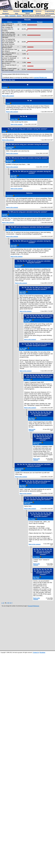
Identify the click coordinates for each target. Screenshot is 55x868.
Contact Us (36, 653)
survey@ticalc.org (40, 77)
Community (13, 16)
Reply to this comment (8, 96)
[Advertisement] (25, 629)
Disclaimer (43, 653)
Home (7, 16)
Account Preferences (34, 606)
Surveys (19, 16)
